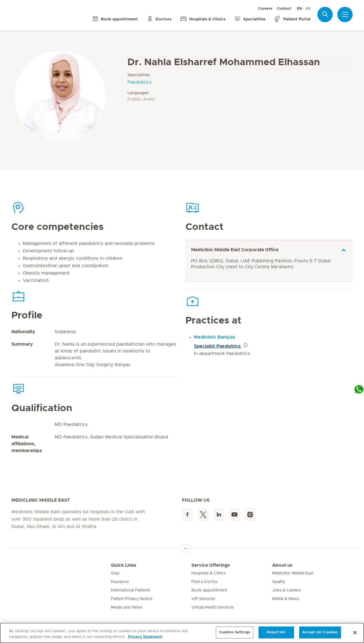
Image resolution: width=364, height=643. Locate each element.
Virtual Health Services (213, 607)
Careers (265, 9)
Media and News (127, 607)
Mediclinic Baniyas (214, 337)
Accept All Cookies (320, 632)
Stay (115, 573)
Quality (279, 582)
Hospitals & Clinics (208, 573)
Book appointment (209, 590)
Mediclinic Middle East (293, 573)
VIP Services (203, 599)
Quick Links (124, 565)
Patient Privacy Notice (132, 599)
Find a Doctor (204, 582)
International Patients (131, 590)
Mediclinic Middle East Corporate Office (235, 250)
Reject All (276, 632)
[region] (182, 633)
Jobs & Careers (287, 590)
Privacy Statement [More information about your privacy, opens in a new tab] (145, 637)
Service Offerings (211, 565)
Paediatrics (139, 82)
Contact (284, 9)
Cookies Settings (235, 632)
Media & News (286, 599)
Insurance (120, 582)
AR (308, 9)
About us (282, 565)
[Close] (355, 632)
